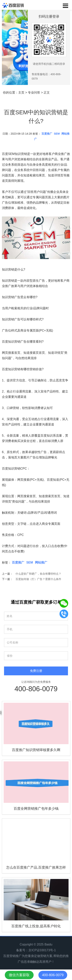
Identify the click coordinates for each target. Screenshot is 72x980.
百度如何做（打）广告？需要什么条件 (38, 579)
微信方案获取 (19, 975)
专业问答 (34, 93)
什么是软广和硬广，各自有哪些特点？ (38, 574)
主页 (21, 93)
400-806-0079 (36, 689)
